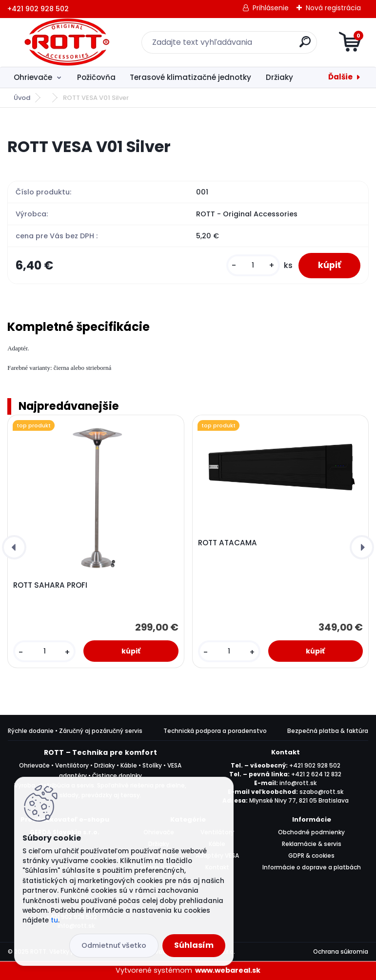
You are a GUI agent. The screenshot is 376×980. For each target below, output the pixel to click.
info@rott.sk (298, 783)
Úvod (22, 98)
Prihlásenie (271, 8)
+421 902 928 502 (315, 765)
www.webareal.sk (228, 970)
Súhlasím (194, 945)
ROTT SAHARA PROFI (50, 585)
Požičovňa (96, 77)
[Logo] (67, 42)
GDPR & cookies (311, 855)
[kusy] (253, 265)
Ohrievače (33, 77)
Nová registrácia (333, 8)
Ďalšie (340, 77)
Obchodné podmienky (311, 832)
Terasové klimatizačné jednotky (190, 77)
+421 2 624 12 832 (316, 774)
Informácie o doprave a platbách (312, 867)
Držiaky (279, 77)
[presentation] (14, 547)
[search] (305, 46)
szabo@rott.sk (321, 792)
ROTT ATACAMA (228, 543)
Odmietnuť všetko (114, 945)
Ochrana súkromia (341, 951)
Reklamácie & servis (312, 844)
